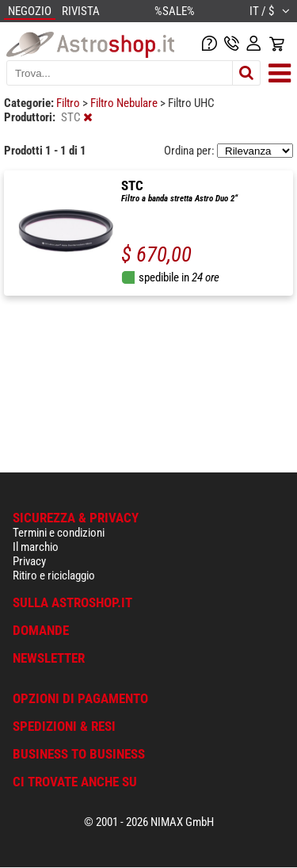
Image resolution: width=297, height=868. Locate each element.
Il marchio (36, 547)
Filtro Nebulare (125, 103)
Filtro (69, 103)
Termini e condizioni (59, 533)
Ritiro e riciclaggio (54, 575)
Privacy (29, 561)
